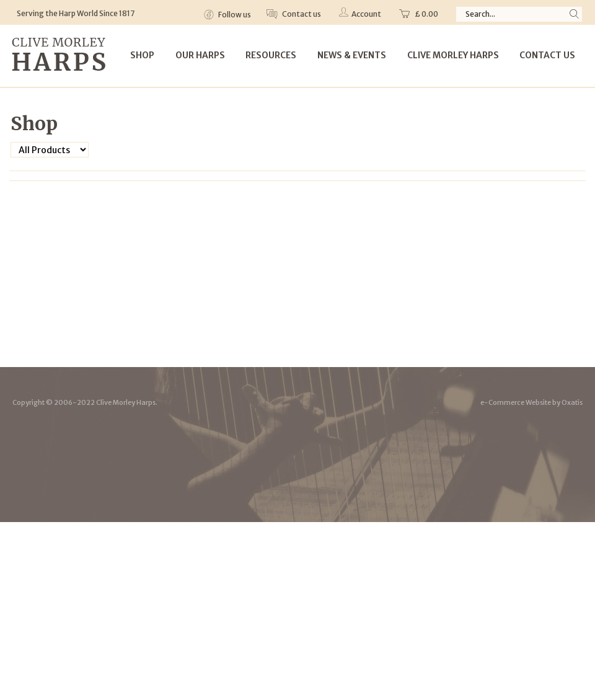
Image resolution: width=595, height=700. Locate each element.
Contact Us (547, 55)
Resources (271, 55)
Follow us (234, 15)
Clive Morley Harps (453, 55)
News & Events (352, 55)
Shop (142, 55)
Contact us (301, 14)
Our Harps (200, 55)
